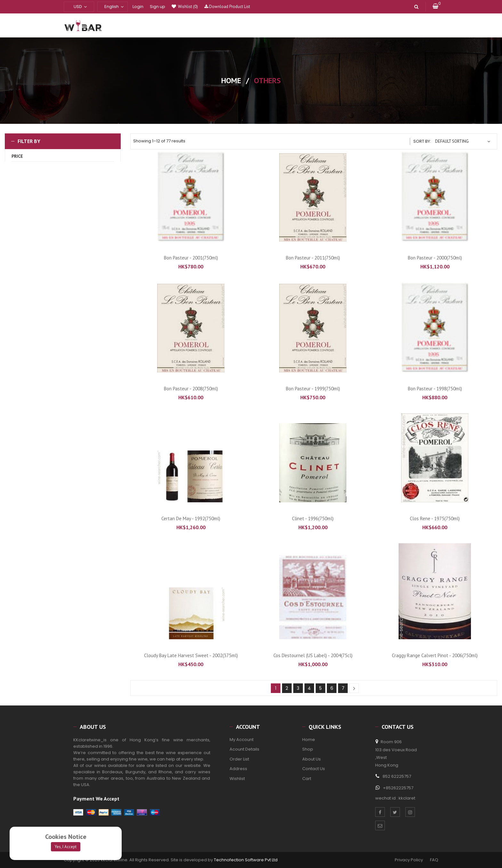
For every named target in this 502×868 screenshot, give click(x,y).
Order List (239, 759)
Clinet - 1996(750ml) (313, 518)
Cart (307, 779)
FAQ (434, 860)
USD (78, 7)
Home (231, 80)
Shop (308, 749)
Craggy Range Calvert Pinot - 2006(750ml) (435, 655)
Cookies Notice (66, 837)
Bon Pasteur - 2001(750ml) (191, 258)
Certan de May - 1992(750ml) (191, 518)
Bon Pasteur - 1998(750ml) (435, 389)
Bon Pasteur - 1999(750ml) (313, 389)
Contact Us (314, 769)
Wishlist (187, 7)
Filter (63, 215)
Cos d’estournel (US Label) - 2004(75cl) (313, 655)
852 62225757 (397, 776)
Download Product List (227, 7)
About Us (312, 759)
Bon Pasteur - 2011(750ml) (313, 258)
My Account (242, 740)
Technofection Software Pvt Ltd (246, 860)
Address (238, 769)
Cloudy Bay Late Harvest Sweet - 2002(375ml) (191, 655)
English (112, 7)
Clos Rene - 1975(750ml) (435, 518)
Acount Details (244, 749)
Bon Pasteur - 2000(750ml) (435, 258)
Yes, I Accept (66, 847)
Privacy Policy (408, 860)
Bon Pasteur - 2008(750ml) (191, 389)
